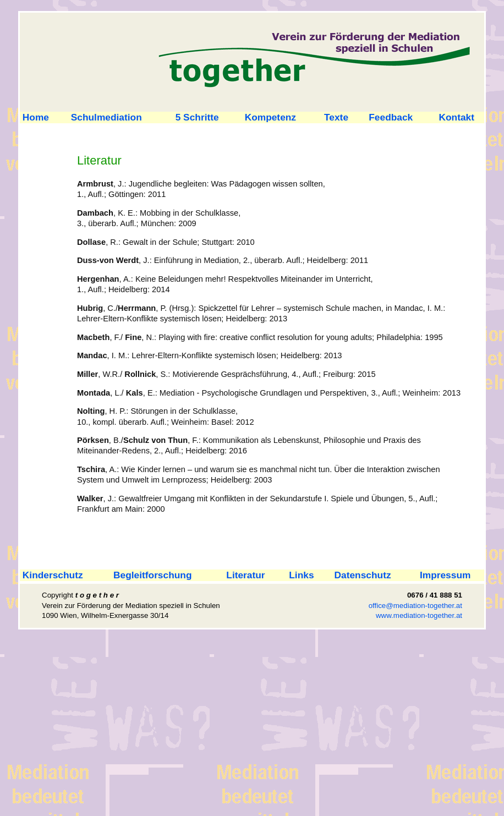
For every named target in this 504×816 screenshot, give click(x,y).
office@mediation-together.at (415, 606)
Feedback (391, 117)
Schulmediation (106, 117)
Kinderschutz (51, 575)
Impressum (445, 575)
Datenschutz (363, 575)
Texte (336, 117)
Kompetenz (270, 117)
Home (34, 117)
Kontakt (457, 117)
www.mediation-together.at (419, 615)
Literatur (245, 575)
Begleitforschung (152, 575)
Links (301, 575)
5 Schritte (197, 117)
